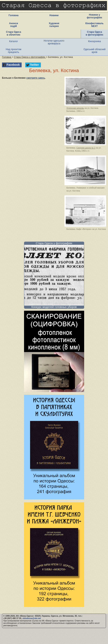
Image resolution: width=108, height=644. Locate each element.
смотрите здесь (36, 78)
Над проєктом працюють (14, 51)
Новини (54, 15)
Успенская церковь (75, 108)
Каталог (14, 41)
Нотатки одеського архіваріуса (54, 42)
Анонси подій (14, 25)
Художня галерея (54, 25)
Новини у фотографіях (94, 16)
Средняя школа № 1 (86, 148)
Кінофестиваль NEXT (94, 25)
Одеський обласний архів (95, 51)
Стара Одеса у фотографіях (54, 243)
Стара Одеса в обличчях (14, 33)
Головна (14, 15)
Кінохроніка (95, 41)
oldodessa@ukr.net (32, 618)
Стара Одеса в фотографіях (95, 33)
